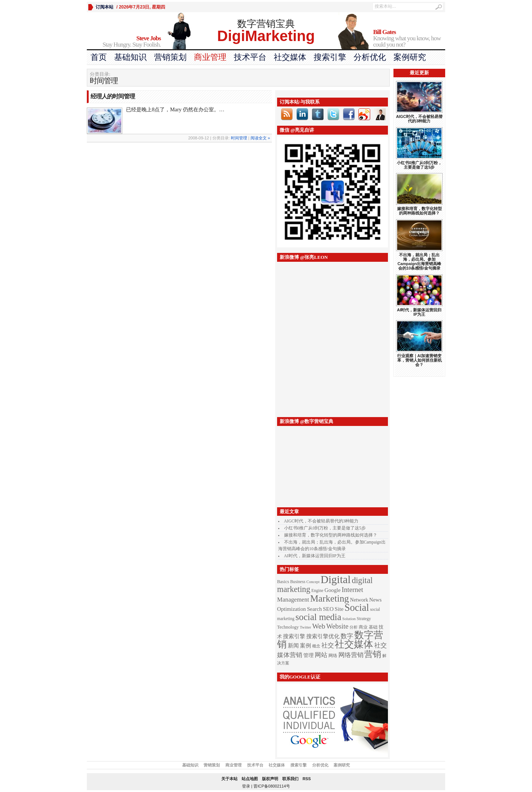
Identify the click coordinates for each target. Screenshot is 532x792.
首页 (99, 57)
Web (319, 626)
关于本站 (229, 779)
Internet (352, 590)
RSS (307, 779)
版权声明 (270, 779)
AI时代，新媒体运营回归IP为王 (315, 556)
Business (298, 582)
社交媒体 (290, 57)
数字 (347, 636)
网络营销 (351, 655)
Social (357, 607)
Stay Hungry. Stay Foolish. (124, 42)
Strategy (364, 619)
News (375, 600)
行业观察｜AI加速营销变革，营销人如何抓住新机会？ (420, 360)
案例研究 (410, 57)
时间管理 (239, 138)
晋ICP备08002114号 (272, 786)
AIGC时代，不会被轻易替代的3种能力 (321, 521)
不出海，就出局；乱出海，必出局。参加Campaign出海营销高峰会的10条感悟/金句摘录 (419, 261)
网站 (321, 655)
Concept (313, 582)
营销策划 (170, 57)
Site (339, 609)
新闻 (293, 646)
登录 (246, 786)
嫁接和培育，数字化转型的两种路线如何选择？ (331, 535)
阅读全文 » (260, 138)
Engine (318, 591)
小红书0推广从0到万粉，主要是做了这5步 (325, 528)
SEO (328, 609)
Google (332, 590)
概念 (316, 646)
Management (293, 600)
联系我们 (290, 779)
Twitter (306, 627)
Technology (288, 627)
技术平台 (250, 57)
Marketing (329, 598)
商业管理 (210, 57)
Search (314, 609)
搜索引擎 (330, 57)
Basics (283, 582)
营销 (373, 654)
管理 (308, 655)
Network (359, 600)
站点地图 (250, 779)
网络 (333, 656)
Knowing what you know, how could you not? (409, 38)
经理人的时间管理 (113, 96)
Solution (349, 619)
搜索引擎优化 (323, 636)
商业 (363, 627)
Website (337, 626)
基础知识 (130, 57)
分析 (354, 627)
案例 (306, 646)
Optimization (291, 609)
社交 (328, 645)
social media (318, 617)
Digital (336, 579)
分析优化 (370, 57)
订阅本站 (105, 7)
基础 (373, 627)
